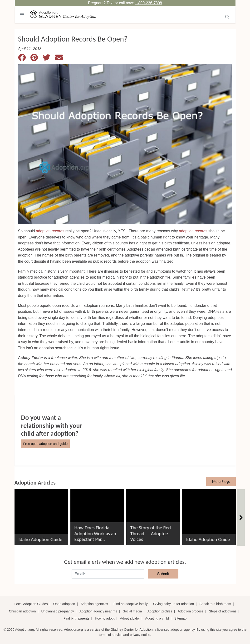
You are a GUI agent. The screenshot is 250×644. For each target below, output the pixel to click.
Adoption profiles (160, 611)
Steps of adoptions (223, 611)
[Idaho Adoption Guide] (41, 515)
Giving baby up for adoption (174, 604)
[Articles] (241, 518)
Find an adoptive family (131, 604)
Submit (163, 574)
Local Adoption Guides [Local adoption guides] (31, 604)
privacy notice (140, 635)
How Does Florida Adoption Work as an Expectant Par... (95, 533)
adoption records (50, 231)
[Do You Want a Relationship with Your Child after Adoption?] (125, 430)
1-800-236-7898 (148, 3)
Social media (132, 611)
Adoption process (191, 611)
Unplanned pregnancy (58, 611)
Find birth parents (76, 618)
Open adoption (64, 604)
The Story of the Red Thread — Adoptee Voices (151, 533)
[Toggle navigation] (22, 15)
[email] (108, 574)
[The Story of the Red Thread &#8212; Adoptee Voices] (153, 515)
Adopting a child (157, 618)
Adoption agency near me (98, 611)
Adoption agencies (94, 604)
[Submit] (227, 16)
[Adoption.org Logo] (63, 15)
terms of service (111, 635)
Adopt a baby (130, 618)
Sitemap (180, 618)
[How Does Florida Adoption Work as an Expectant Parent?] (97, 515)
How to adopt (105, 618)
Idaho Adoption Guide (40, 539)
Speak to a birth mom (215, 604)
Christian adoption (22, 611)
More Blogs (221, 482)
